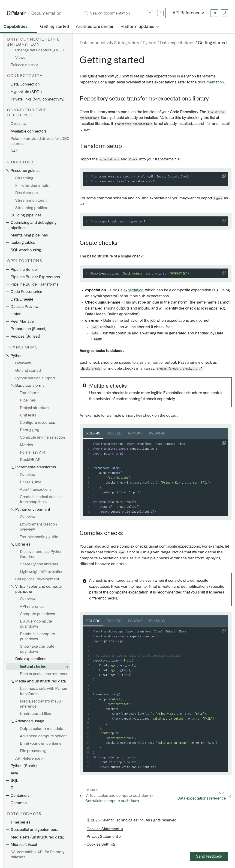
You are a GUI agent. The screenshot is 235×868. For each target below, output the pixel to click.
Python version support (35, 378)
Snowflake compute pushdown (37, 649)
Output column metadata (42, 729)
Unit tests (28, 415)
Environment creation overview (38, 527)
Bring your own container (41, 744)
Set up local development (37, 579)
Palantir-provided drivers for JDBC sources (40, 141)
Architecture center (95, 27)
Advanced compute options (44, 736)
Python (149, 43)
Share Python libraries (39, 564)
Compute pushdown (38, 614)
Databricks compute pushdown (37, 637)
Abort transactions (36, 490)
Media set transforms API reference (42, 704)
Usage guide (31, 482)
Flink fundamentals (32, 186)
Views (20, 58)
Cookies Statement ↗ (105, 829)
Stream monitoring (31, 201)
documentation (211, 82)
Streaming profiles (31, 208)
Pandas (135, 434)
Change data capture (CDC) (39, 50)
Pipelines (28, 400)
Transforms (30, 393)
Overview (18, 124)
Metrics (26, 445)
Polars (93, 434)
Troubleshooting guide (39, 537)
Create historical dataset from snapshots (41, 499)
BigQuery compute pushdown (36, 624)
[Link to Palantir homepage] (17, 13)
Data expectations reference (44, 674)
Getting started (55, 27)
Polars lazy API (33, 452)
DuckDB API (31, 460)
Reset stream (27, 193)
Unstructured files (35, 714)
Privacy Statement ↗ (104, 837)
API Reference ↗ (188, 13)
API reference (32, 607)
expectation (134, 290)
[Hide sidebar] (67, 39)
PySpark (157, 434)
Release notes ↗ (24, 65)
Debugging (29, 430)
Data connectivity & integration (109, 43)
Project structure (34, 408)
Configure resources (37, 423)
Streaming (24, 178)
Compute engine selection (42, 437)
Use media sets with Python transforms (44, 691)
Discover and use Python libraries (41, 554)
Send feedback (209, 856)
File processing (33, 751)
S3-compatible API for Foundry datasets (38, 855)
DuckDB (114, 434)
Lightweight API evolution (42, 572)
